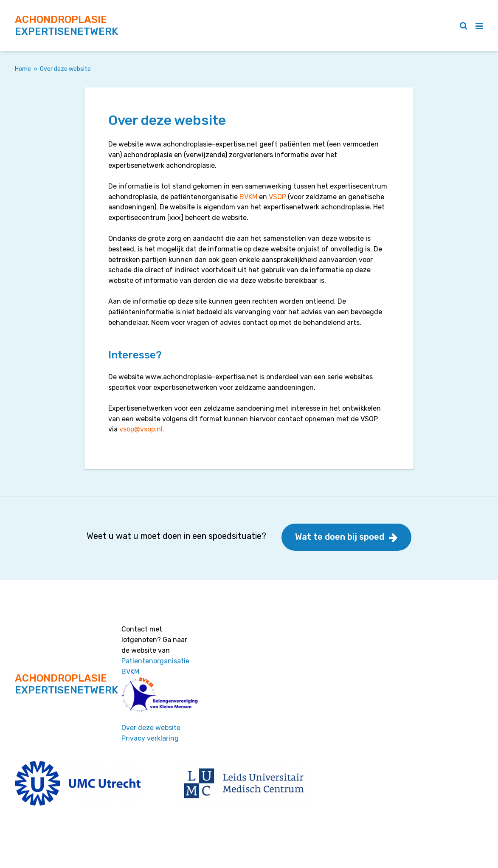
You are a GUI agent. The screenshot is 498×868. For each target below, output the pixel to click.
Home (23, 69)
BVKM (249, 197)
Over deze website (151, 728)
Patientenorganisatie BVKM (155, 666)
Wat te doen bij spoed (340, 537)
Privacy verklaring (150, 738)
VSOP (277, 197)
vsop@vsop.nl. (142, 429)
